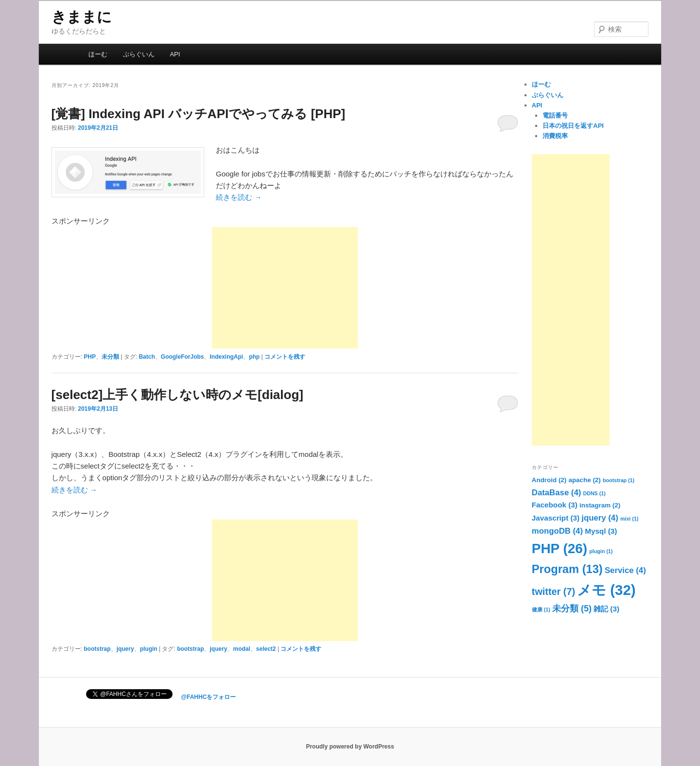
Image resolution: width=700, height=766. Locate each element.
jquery (125, 649)
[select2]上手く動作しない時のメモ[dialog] (177, 395)
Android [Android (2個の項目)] (549, 480)
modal (241, 649)
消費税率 (555, 136)
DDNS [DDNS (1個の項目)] (595, 493)
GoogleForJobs (183, 357)
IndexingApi (226, 357)
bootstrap (97, 649)
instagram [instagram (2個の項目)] (600, 505)
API (175, 54)
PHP (90, 357)
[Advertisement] (285, 288)
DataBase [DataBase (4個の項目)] (557, 493)
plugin (149, 649)
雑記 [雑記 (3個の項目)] (606, 609)
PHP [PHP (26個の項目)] (560, 548)
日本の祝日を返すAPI (573, 126)
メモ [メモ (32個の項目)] (606, 590)
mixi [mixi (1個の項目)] (629, 519)
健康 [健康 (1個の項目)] (541, 609)
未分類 (110, 357)
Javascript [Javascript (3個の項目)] (556, 518)
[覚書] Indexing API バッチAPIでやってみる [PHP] (199, 114)
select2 (266, 649)
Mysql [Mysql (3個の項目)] (601, 531)
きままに (82, 17)
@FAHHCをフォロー (208, 697)
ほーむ (98, 54)
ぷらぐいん (139, 54)
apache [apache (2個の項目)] (584, 480)
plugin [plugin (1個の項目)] (601, 551)
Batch (147, 357)
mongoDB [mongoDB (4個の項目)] (557, 531)
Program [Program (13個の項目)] (567, 569)
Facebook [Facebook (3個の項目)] (555, 505)
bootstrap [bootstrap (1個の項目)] (619, 480)
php (254, 357)
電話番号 (555, 115)
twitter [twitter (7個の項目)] (553, 592)
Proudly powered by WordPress (350, 747)
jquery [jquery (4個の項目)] (600, 518)
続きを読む (239, 197)
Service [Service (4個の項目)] (625, 570)
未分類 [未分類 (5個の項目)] (572, 609)
